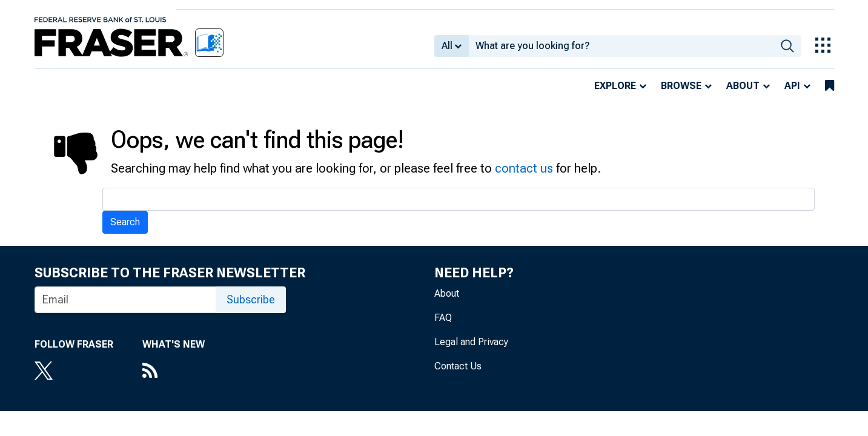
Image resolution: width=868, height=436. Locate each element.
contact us (524, 168)
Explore (615, 86)
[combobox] (621, 46)
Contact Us (458, 366)
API (792, 86)
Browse (681, 86)
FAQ (443, 318)
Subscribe (251, 299)
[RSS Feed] (174, 372)
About (743, 86)
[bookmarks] (830, 86)
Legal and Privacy (471, 342)
